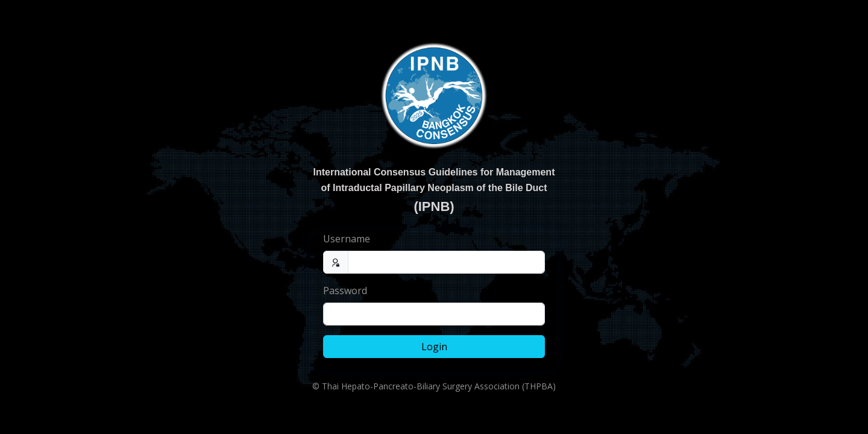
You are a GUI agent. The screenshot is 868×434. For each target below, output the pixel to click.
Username (347, 239)
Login (434, 347)
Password (345, 291)
